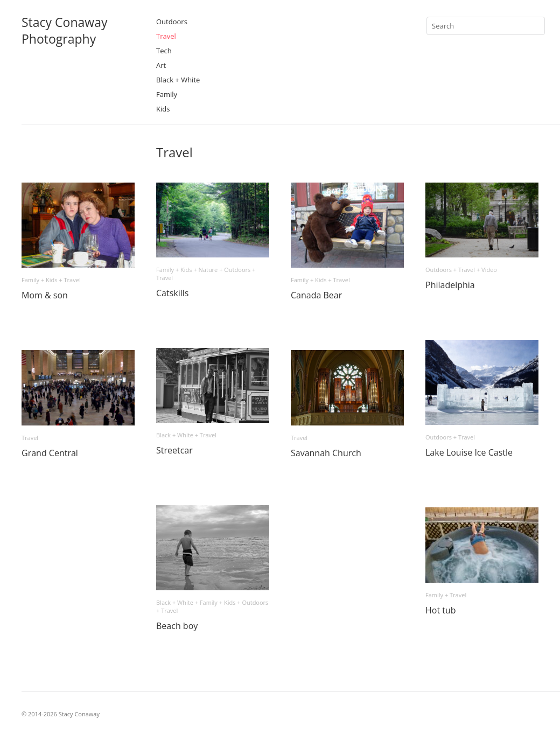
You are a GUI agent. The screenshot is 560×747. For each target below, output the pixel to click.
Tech (164, 51)
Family (167, 94)
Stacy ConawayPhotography (64, 30)
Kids (163, 109)
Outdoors (172, 22)
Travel (166, 36)
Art (161, 65)
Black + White (178, 80)
